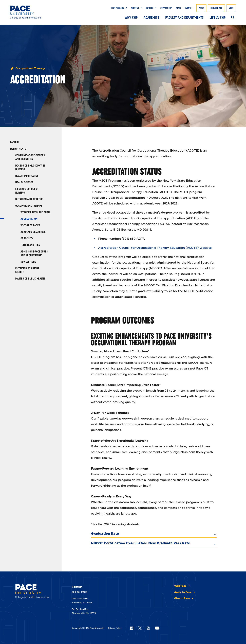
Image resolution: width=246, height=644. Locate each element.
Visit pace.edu (118, 8)
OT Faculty (27, 238)
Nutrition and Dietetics (29, 199)
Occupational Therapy (30, 68)
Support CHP (166, 8)
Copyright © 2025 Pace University (88, 628)
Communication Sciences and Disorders (30, 157)
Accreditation (29, 219)
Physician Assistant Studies (27, 270)
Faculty (15, 142)
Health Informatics (27, 176)
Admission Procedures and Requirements (34, 253)
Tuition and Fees (30, 245)
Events (188, 8)
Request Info (216, 8)
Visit (231, 8)
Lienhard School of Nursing (27, 191)
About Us (135, 8)
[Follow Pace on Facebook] (132, 628)
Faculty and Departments (184, 17)
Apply (201, 8)
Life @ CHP (218, 17)
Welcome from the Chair (35, 212)
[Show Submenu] (141, 8)
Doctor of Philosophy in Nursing (30, 167)
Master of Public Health (30, 279)
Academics (152, 17)
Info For (150, 8)
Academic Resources (33, 232)
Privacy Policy (115, 628)
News (178, 8)
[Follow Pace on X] (140, 628)
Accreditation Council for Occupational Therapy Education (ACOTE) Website (155, 248)
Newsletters (28, 262)
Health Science (24, 182)
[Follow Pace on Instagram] (148, 628)
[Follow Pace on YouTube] (157, 628)
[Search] (233, 18)
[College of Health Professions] (33, 12)
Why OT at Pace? (30, 225)
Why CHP (131, 17)
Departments (18, 149)
